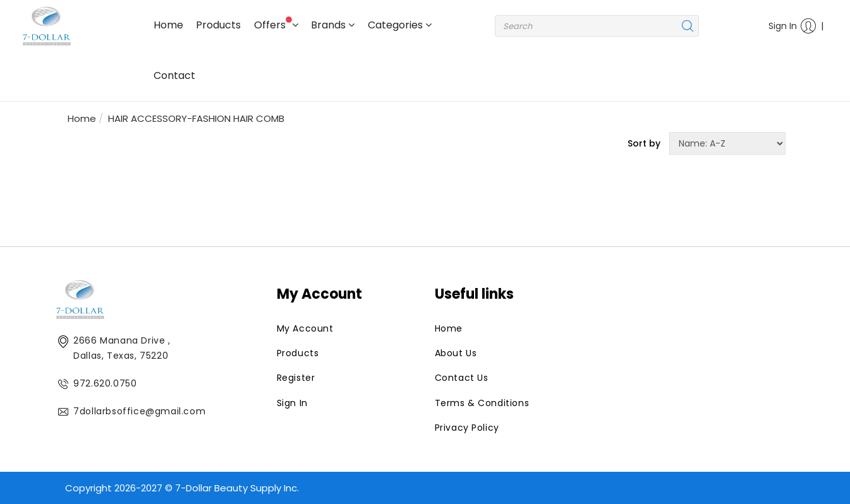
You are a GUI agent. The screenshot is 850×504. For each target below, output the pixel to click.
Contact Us (462, 378)
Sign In (790, 26)
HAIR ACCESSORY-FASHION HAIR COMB (196, 118)
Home (168, 25)
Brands (333, 25)
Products (218, 25)
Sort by (644, 143)
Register (296, 378)
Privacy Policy (467, 428)
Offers (276, 24)
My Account (305, 328)
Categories (400, 25)
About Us (456, 353)
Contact (174, 75)
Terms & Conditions (482, 403)
